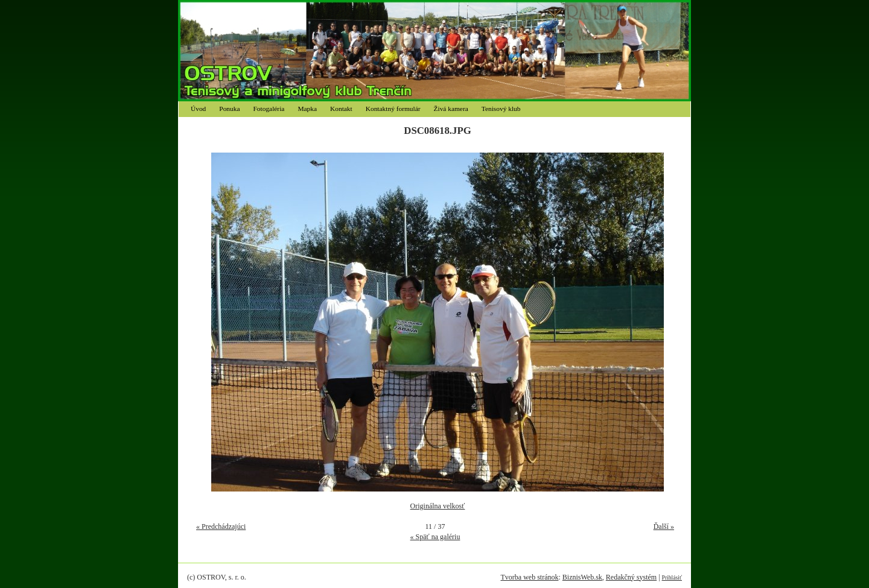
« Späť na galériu (435, 537)
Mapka (307, 109)
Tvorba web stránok (529, 577)
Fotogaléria (269, 109)
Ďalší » (664, 526)
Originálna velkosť (438, 506)
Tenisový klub (501, 109)
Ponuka (229, 109)
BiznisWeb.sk (582, 577)
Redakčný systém (631, 577)
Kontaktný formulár (393, 109)
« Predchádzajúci (221, 526)
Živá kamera (451, 109)
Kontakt (341, 109)
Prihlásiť (672, 577)
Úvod (198, 109)
